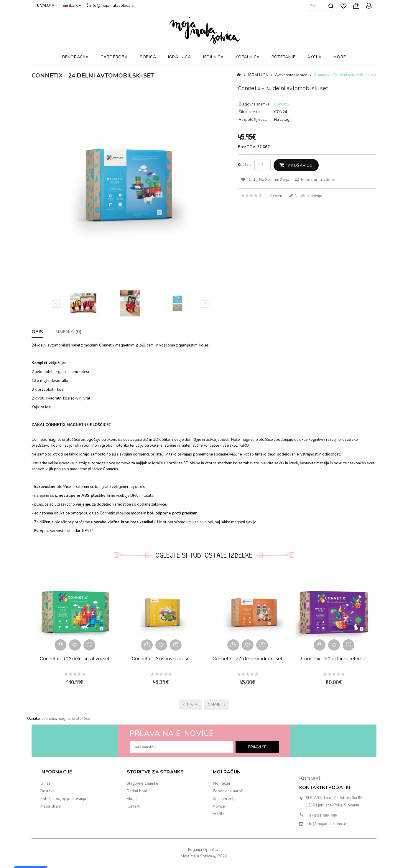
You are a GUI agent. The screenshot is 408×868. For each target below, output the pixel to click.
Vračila (219, 814)
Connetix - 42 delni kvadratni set (247, 659)
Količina (245, 165)
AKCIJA (314, 57)
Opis (37, 332)
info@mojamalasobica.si (327, 824)
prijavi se (257, 747)
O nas (45, 783)
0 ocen (276, 196)
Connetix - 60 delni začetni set (334, 659)
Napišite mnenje (306, 196)
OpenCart (212, 849)
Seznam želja (225, 798)
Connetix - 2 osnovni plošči (161, 659)
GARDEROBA (114, 57)
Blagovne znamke (143, 783)
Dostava (47, 791)
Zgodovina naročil (229, 791)
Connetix (282, 104)
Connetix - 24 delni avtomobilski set (345, 75)
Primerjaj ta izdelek (315, 180)
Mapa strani (51, 806)
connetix (49, 719)
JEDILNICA (213, 57)
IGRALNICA (180, 57)
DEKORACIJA (75, 57)
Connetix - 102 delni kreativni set (75, 659)
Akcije (132, 798)
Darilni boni (137, 791)
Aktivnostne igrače (291, 75)
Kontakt (133, 806)
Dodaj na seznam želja (265, 180)
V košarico (300, 166)
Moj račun (221, 783)
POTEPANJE (283, 57)
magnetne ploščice (74, 719)
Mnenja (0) (69, 332)
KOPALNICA (248, 57)
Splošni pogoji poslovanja (63, 798)
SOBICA (148, 57)
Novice (219, 806)
